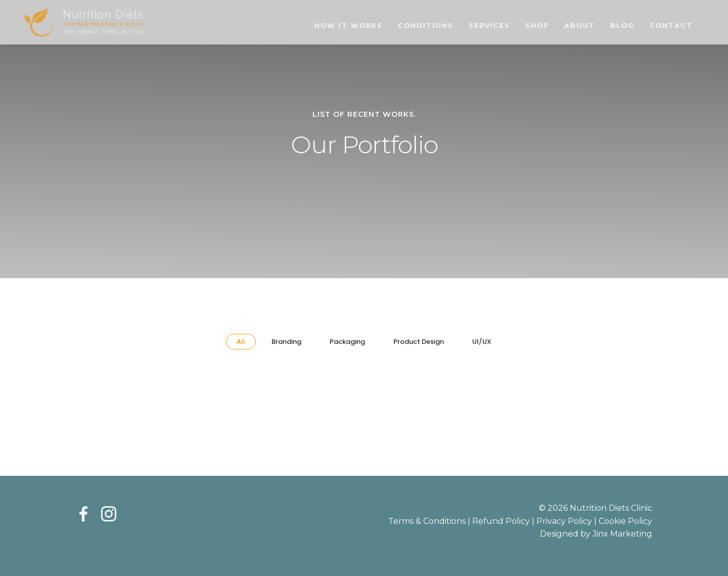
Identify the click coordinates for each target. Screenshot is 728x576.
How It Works (349, 25)
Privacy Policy (564, 521)
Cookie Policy (625, 521)
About (580, 25)
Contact (671, 25)
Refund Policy (501, 521)
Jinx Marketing (622, 534)
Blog (622, 25)
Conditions (426, 25)
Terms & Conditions (427, 521)
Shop (537, 25)
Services (489, 25)
